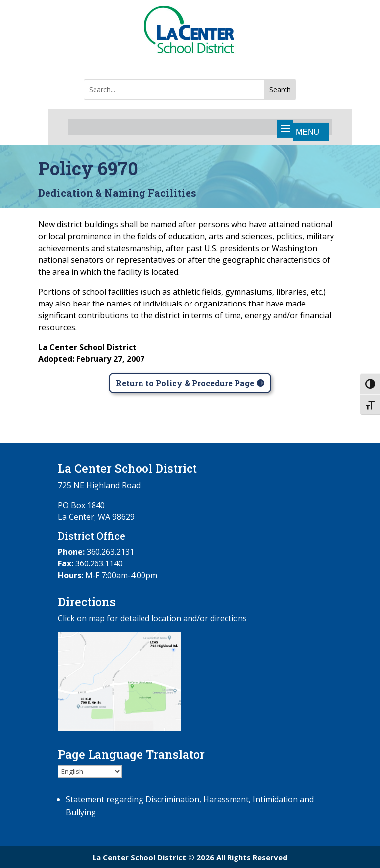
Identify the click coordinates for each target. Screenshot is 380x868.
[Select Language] (90, 771)
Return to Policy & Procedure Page (185, 383)
